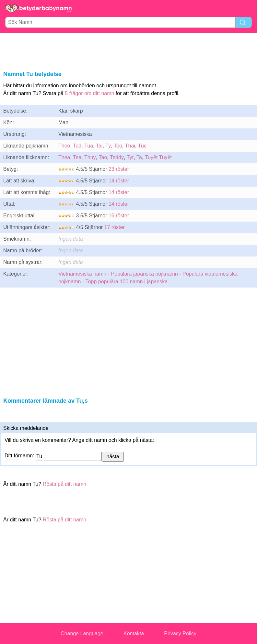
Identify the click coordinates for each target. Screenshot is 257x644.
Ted (77, 146)
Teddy (117, 157)
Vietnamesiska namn (82, 274)
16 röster (119, 216)
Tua (89, 146)
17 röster (115, 227)
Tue (142, 146)
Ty (108, 146)
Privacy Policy (180, 633)
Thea (64, 157)
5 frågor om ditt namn (89, 93)
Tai (99, 146)
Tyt (130, 157)
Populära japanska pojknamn (144, 274)
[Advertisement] (129, 50)
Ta (139, 157)
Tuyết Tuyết (158, 157)
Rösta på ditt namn (64, 484)
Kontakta (134, 633)
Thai (130, 146)
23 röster (119, 169)
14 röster (119, 181)
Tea (77, 157)
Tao (103, 157)
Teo (118, 146)
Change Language (82, 633)
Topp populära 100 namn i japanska (127, 282)
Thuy (90, 157)
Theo (64, 146)
